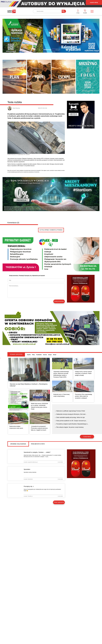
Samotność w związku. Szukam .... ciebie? (37, 452)
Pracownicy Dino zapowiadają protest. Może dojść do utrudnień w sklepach (83, 396)
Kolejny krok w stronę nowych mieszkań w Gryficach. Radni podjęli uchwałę (83, 373)
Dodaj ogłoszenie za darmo (38, 444)
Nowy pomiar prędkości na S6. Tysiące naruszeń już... (72, 421)
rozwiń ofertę (94, 2)
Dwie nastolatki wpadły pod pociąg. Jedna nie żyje (70, 417)
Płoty (33, 355)
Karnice (45, 355)
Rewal (55, 355)
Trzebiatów (39, 355)
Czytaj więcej (87, 437)
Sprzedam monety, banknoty (30, 472)
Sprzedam (27, 469)
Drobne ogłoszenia (18, 444)
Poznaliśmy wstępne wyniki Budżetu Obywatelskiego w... (72, 424)
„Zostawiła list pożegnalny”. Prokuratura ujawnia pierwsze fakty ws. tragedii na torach (39, 428)
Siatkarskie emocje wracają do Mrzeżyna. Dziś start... (71, 414)
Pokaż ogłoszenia (59, 502)
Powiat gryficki (16, 354)
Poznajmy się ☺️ (29, 486)
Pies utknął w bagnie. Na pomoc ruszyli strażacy (70, 427)
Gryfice (29, 355)
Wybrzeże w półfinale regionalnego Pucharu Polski (71, 411)
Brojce (50, 355)
